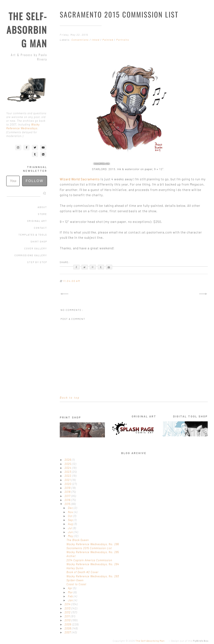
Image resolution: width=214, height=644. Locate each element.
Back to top (70, 398)
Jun (71, 532)
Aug (71, 524)
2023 (68, 472)
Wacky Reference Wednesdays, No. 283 (93, 576)
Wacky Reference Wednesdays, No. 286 (93, 544)
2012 (68, 612)
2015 (68, 504)
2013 (68, 608)
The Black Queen (78, 540)
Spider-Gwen (75, 580)
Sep (71, 520)
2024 (68, 468)
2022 (68, 476)
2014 (68, 604)
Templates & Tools (33, 235)
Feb (71, 596)
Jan (71, 600)
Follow (35, 181)
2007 (68, 632)
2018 (68, 492)
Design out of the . (190, 641)
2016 (68, 500)
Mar (71, 592)
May (71, 536)
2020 (68, 484)
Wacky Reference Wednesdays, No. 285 (93, 552)
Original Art (37, 221)
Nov (71, 512)
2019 (68, 488)
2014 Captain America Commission (89, 560)
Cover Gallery (36, 248)
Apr (71, 588)
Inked (96, 40)
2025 (68, 464)
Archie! (71, 556)
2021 (68, 480)
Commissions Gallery (31, 255)
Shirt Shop (39, 242)
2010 (68, 620)
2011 (68, 616)
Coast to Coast (76, 584)
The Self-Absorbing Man (27, 30)
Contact (40, 228)
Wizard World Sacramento (80, 179)
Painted (108, 40)
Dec (71, 508)
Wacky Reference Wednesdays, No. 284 (93, 564)
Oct (71, 516)
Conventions (81, 40)
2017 (68, 496)
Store (43, 214)
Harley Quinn (75, 568)
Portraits (123, 40)
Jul (70, 528)
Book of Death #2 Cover (82, 572)
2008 (68, 628)
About (42, 207)
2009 (68, 624)
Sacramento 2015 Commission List (89, 548)
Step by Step (37, 262)
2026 (68, 460)
